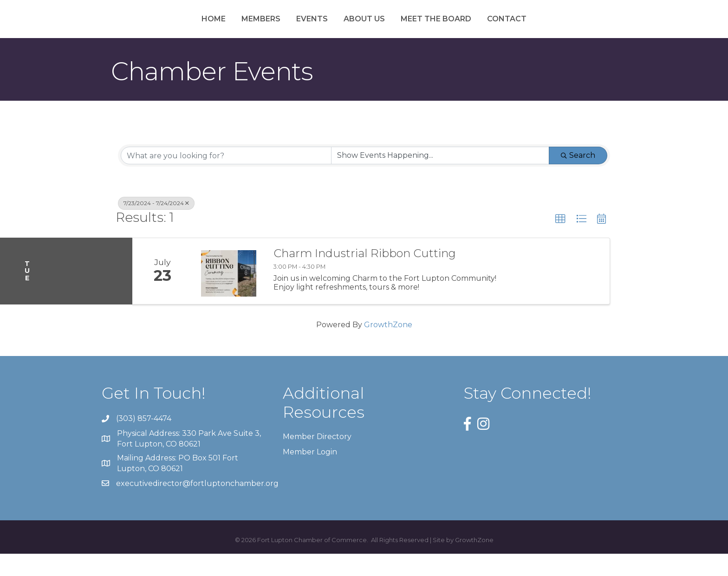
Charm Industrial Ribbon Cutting (365, 276)
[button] (560, 241)
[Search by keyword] (226, 178)
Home (165, 29)
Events (263, 29)
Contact (556, 29)
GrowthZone (388, 347)
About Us (413, 29)
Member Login (310, 474)
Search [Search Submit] (578, 178)
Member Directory (317, 458)
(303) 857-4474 (144, 441)
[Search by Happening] (440, 178)
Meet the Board (485, 29)
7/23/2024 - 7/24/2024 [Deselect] (156, 225)
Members (212, 29)
